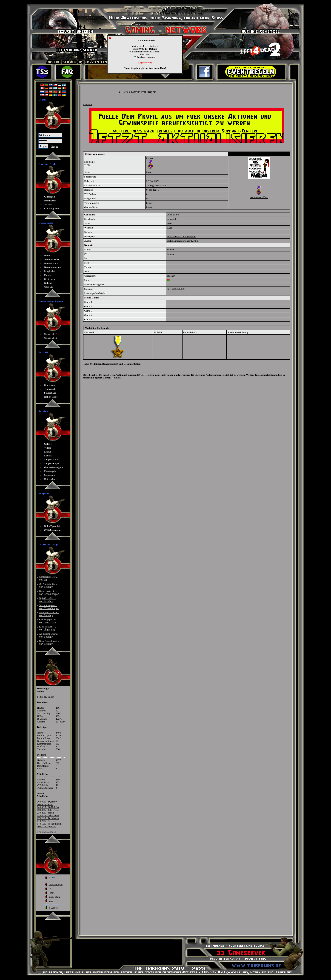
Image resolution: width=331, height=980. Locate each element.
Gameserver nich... (49, 592)
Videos (48, 448)
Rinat (51, 893)
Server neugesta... (49, 607)
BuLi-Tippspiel (52, 526)
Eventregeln (50, 471)
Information (50, 201)
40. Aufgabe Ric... (48, 585)
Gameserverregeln (53, 467)
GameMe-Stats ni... (49, 614)
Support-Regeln (52, 463)
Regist (55, 146)
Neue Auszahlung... (49, 642)
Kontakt (48, 456)
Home (47, 255)
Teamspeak (50, 389)
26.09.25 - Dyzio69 (47, 802)
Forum (47, 275)
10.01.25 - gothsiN (47, 826)
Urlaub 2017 (50, 334)
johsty (52, 901)
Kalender (49, 283)
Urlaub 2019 (50, 338)
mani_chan (54, 897)
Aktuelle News (52, 259)
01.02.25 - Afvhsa (46, 821)
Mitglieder (49, 271)
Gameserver (50, 385)
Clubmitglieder (52, 208)
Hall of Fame (51, 397)
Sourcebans (50, 393)
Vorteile (48, 204)
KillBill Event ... (47, 628)
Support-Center (52, 459)
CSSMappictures (53, 530)
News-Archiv (51, 263)
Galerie (48, 444)
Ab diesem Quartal (49, 635)
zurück (88, 104)
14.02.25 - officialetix (48, 815)
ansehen (171, 276)
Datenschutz (50, 479)
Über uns (49, 287)
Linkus (48, 452)
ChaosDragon (56, 884)
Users (125, 92)
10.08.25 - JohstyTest (48, 810)
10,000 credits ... (47, 600)
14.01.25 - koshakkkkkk (49, 824)
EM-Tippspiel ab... (49, 621)
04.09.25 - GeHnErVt (48, 807)
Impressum (50, 475)
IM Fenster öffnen (259, 197)
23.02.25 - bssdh (45, 813)
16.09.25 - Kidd (45, 804)
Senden (171, 249)
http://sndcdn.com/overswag (181, 236)
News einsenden (52, 267)
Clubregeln (50, 197)
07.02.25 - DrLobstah (48, 818)
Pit (50, 888)
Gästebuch (49, 279)
